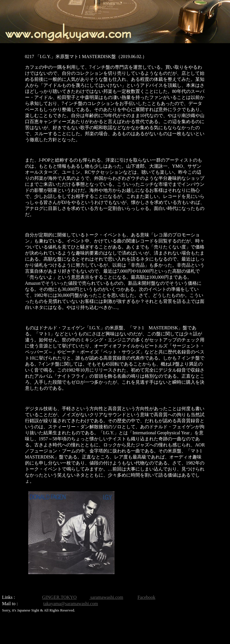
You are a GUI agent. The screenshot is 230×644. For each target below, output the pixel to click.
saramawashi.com (106, 597)
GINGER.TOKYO (60, 597)
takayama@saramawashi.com (71, 604)
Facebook (146, 597)
